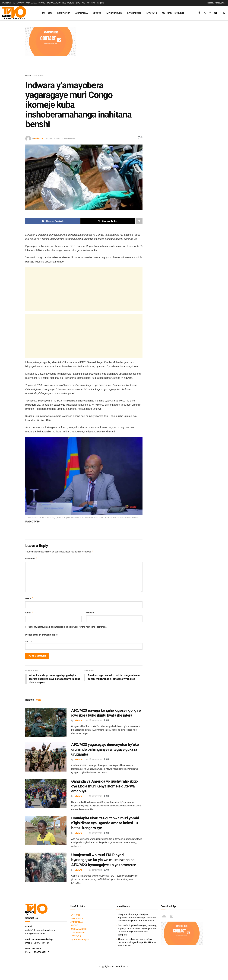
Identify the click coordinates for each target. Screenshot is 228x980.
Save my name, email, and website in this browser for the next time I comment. (68, 627)
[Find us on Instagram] (210, 13)
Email (29, 613)
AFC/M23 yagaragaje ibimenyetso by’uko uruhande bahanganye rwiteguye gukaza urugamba (105, 750)
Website (90, 613)
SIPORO (42, 3)
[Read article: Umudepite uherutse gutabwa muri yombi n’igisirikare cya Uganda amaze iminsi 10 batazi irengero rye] (46, 831)
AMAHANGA (31, 3)
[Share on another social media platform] (139, 221)
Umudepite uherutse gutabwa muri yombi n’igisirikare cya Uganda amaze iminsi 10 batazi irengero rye (105, 823)
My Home (6, 3)
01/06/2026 (96, 870)
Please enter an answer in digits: (42, 635)
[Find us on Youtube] (216, 13)
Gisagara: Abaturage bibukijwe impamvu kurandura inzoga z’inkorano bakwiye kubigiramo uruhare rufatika (137, 918)
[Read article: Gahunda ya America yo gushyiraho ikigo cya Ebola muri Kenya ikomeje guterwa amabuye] (46, 794)
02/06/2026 (96, 721)
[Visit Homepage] (18, 13)
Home (28, 75)
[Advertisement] (141, 49)
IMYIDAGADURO (54, 3)
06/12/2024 (55, 138)
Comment (31, 559)
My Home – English (95, 3)
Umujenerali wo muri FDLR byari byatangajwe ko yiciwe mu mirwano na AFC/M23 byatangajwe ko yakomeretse (104, 860)
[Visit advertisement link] (51, 41)
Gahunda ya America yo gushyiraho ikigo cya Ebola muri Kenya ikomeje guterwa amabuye (105, 786)
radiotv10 (38, 138)
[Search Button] (224, 13)
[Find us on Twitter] (205, 13)
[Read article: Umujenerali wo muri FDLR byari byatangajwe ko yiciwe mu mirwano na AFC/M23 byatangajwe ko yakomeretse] (46, 867)
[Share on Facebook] (52, 221)
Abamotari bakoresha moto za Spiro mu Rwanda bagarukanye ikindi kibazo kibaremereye (137, 943)
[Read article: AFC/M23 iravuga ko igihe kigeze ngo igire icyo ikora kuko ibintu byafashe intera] (46, 723)
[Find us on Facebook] (199, 13)
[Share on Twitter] (108, 221)
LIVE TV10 (81, 3)
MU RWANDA (18, 3)
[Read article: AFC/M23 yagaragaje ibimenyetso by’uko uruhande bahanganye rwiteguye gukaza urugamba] (46, 757)
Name (29, 598)
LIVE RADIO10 (68, 3)
